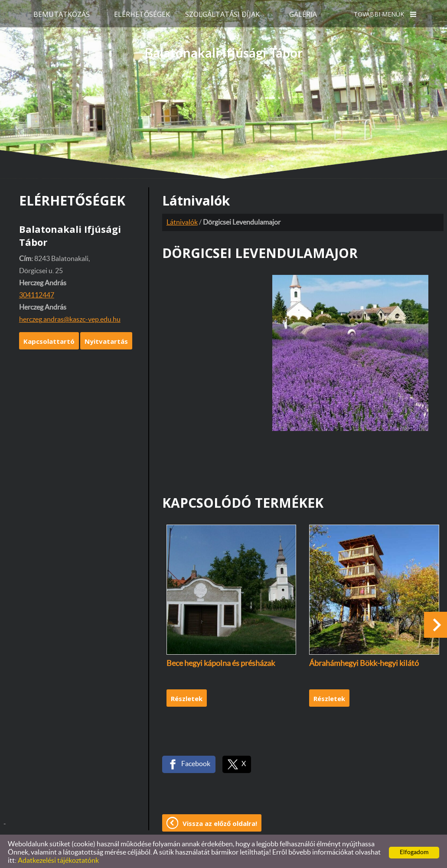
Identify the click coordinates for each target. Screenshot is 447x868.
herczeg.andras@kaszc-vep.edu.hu (70, 317)
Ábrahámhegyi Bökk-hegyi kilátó (364, 661)
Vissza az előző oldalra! (220, 821)
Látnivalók (182, 220)
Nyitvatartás (106, 339)
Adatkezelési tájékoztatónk (58, 858)
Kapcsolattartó (49, 339)
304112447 (37, 293)
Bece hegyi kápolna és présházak (221, 661)
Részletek (187, 696)
